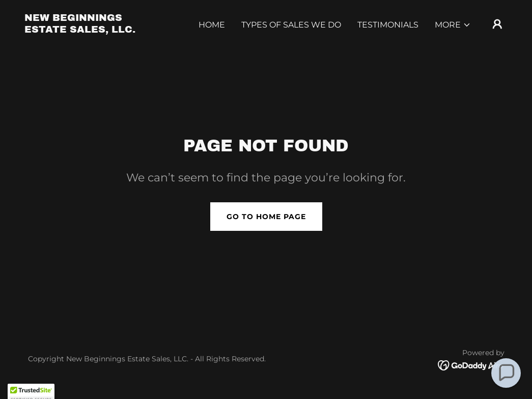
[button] (453, 25)
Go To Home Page (266, 217)
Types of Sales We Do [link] (291, 25)
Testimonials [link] (388, 25)
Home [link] (212, 25)
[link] (92, 30)
